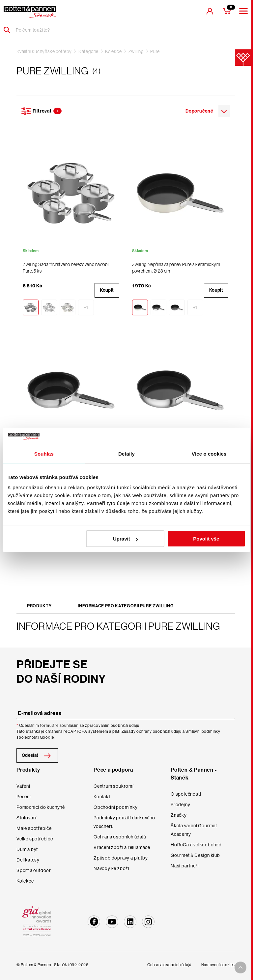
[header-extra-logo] (30, 12)
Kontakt (102, 797)
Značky (179, 815)
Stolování (27, 818)
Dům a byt (27, 849)
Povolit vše (206, 539)
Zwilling (136, 51)
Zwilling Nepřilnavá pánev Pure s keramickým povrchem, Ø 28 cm (176, 268)
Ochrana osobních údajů (120, 837)
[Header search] (9, 30)
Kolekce (113, 51)
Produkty (39, 606)
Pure (155, 51)
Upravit (126, 539)
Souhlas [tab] (44, 454)
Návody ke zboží (112, 868)
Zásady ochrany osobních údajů (152, 731)
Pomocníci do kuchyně (41, 807)
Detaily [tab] (126, 454)
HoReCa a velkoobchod (196, 845)
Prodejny (180, 805)
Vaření (23, 786)
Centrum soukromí (114, 786)
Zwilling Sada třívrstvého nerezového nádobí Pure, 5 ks (66, 268)
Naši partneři (185, 866)
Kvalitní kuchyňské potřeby (44, 51)
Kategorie (88, 51)
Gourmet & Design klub (195, 855)
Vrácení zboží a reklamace (122, 847)
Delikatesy (28, 860)
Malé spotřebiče (34, 828)
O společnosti (186, 794)
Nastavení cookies (218, 965)
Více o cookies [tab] (209, 454)
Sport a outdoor (34, 870)
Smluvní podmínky (203, 731)
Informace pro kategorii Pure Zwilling (126, 606)
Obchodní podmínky (116, 807)
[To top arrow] (240, 967)
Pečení (24, 797)
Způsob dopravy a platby (121, 858)
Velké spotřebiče (35, 839)
